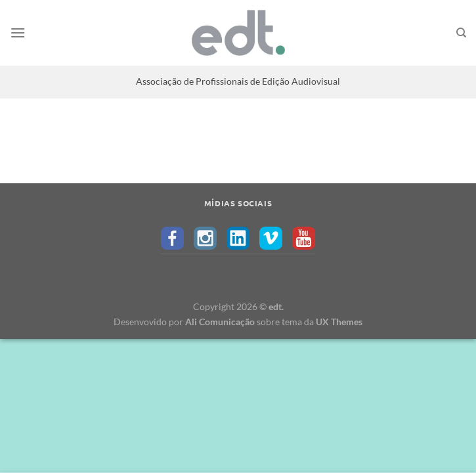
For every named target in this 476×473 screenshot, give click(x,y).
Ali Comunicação (220, 322)
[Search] (461, 33)
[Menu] (18, 33)
